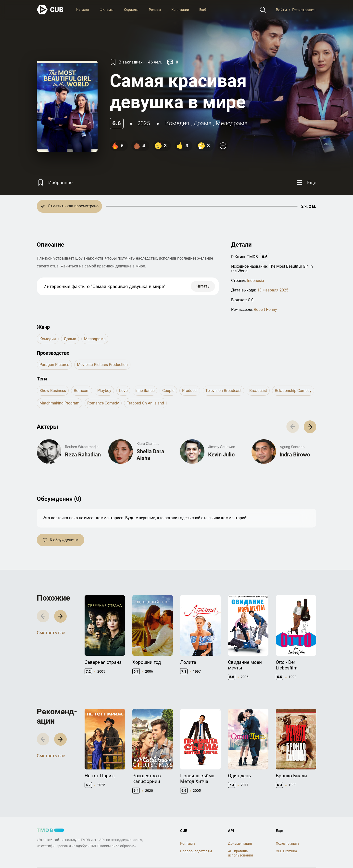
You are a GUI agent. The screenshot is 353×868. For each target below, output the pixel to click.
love (123, 391)
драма (202, 123)
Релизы (155, 10)
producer (190, 391)
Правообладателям (196, 851)
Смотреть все (51, 633)
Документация (240, 843)
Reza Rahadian (83, 455)
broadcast (258, 391)
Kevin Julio (221, 455)
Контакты (188, 843)
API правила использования (240, 853)
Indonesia (256, 281)
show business (53, 391)
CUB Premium (286, 851)
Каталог (83, 10)
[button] (310, 427)
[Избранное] (55, 183)
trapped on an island (145, 403)
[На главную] (50, 10)
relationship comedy (293, 391)
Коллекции (180, 10)
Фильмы (107, 10)
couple (168, 391)
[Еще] (306, 183)
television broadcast (223, 391)
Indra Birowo (295, 455)
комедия (177, 123)
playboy (104, 391)
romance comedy (103, 403)
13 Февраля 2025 (273, 290)
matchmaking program (59, 403)
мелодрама (232, 123)
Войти (281, 10)
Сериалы (131, 10)
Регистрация (304, 10)
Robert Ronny (265, 309)
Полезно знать (288, 843)
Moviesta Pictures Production (102, 365)
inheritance (145, 391)
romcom (82, 391)
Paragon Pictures (54, 365)
